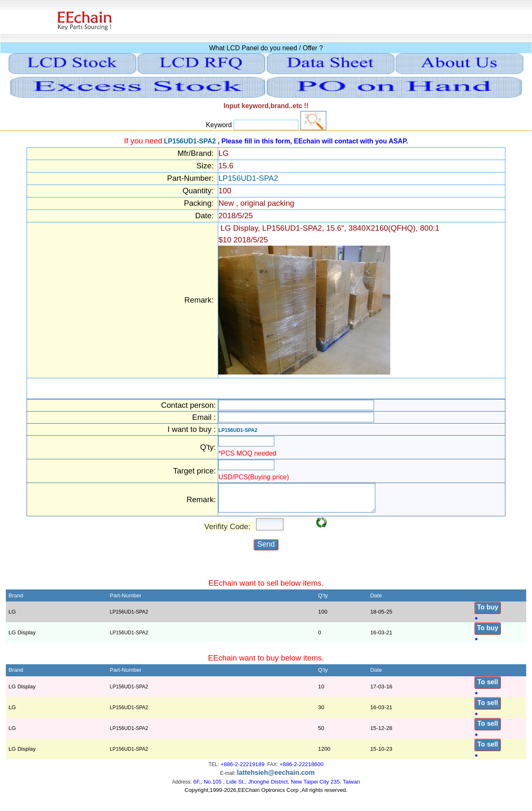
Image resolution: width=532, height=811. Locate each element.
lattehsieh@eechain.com (276, 778)
